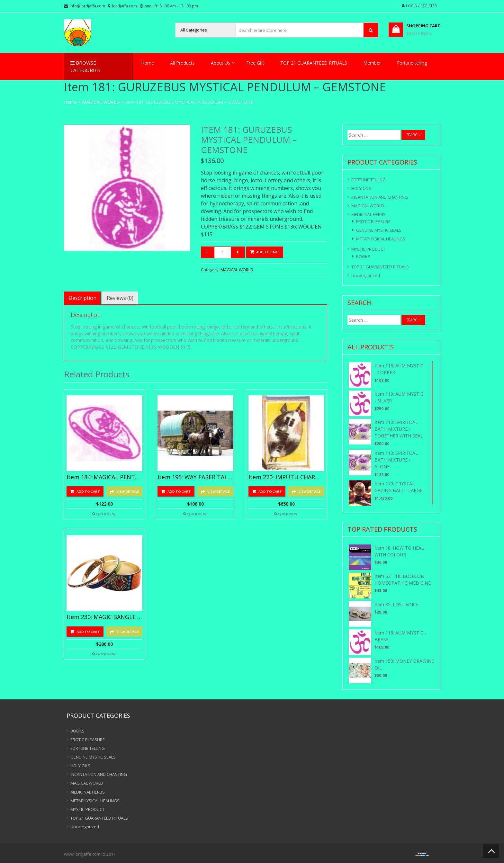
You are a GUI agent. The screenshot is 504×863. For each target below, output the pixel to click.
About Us (221, 63)
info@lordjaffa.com (87, 6)
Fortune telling (412, 63)
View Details (128, 491)
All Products (182, 63)
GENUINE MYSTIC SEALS (379, 230)
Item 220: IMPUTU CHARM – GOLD (286, 477)
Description (82, 298)
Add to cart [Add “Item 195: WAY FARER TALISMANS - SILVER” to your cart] (179, 491)
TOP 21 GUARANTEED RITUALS (314, 63)
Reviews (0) (120, 298)
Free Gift (255, 63)
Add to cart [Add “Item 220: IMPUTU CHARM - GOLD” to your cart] (270, 491)
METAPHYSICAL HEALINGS (381, 239)
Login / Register (421, 6)
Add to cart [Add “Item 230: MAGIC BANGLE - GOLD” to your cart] (88, 632)
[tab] (82, 298)
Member (372, 63)
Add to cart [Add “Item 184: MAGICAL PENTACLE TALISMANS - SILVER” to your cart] (88, 491)
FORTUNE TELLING (369, 180)
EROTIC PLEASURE (373, 221)
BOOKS (363, 256)
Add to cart (268, 252)
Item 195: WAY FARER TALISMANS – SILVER (195, 477)
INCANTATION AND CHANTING (380, 197)
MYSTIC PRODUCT (368, 249)
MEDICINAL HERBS (369, 214)
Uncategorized (366, 275)
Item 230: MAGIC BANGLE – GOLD (104, 617)
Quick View (106, 514)
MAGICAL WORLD (101, 102)
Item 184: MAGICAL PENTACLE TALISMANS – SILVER (104, 477)
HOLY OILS (361, 188)
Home (148, 63)
